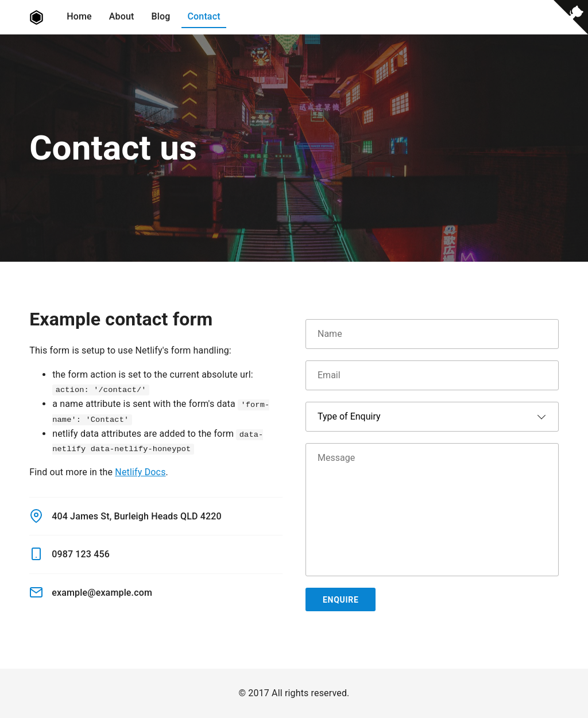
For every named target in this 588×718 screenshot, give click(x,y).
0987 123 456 (69, 554)
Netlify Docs (140, 472)
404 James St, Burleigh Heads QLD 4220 (125, 516)
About (122, 16)
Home (79, 16)
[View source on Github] (571, 20)
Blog (161, 16)
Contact (204, 16)
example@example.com (91, 592)
